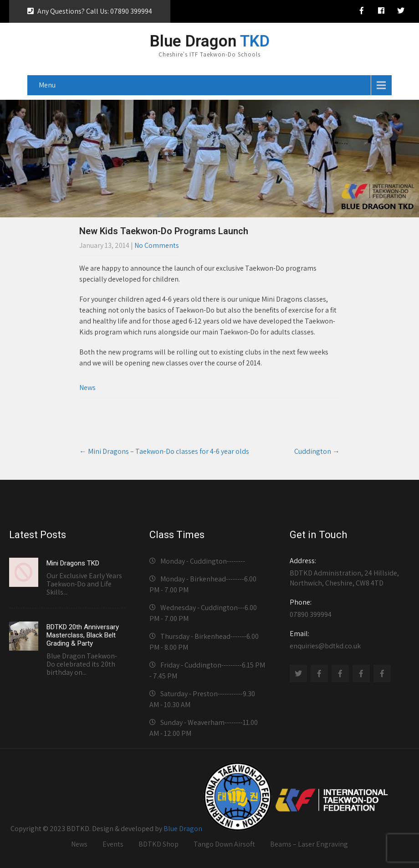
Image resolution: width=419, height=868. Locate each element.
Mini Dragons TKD (73, 563)
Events (113, 844)
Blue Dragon (183, 829)
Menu (47, 85)
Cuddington (317, 451)
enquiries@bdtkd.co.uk (348, 640)
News (87, 388)
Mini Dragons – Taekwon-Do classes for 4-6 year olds (164, 451)
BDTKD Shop (158, 844)
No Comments (157, 245)
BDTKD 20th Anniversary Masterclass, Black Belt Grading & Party (83, 635)
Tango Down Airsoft (224, 844)
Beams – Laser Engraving (309, 844)
